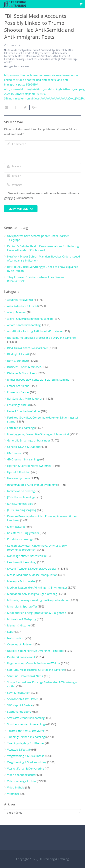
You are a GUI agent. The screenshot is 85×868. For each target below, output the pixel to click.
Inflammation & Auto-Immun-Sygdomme (32, 485)
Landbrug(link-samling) (22, 562)
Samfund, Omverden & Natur (25, 676)
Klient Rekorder (17, 527)
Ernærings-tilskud (18, 405)
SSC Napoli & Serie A (20, 705)
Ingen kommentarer (18, 66)
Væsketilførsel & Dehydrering (26, 769)
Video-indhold (16, 787)
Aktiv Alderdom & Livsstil (22, 306)
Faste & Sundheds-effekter (24, 411)
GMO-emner (15, 453)
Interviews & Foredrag (21, 491)
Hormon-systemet (19, 478)
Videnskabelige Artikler (22, 781)
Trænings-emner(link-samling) (26, 737)
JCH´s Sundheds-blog (20, 504)
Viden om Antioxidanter (22, 775)
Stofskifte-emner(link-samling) (26, 718)
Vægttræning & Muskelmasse (26, 756)
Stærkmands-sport (19, 712)
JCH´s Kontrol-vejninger (22, 497)
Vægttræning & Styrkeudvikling (27, 762)
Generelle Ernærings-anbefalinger (29, 440)
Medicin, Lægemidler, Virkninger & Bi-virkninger (37, 588)
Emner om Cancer (18, 392)
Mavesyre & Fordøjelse (21, 581)
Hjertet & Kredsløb (19, 472)
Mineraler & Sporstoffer (22, 607)
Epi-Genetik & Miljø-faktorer (25, 399)
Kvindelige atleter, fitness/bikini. (27, 556)
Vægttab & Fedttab (19, 750)
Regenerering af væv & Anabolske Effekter (34, 663)
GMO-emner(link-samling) (23, 459)
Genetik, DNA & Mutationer (24, 447)
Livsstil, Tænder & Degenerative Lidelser (37, 53)
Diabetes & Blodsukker (21, 373)
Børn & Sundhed (42, 50)
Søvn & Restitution (19, 693)
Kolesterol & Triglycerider (23, 533)
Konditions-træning (19, 539)
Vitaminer (13, 794)
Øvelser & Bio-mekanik (21, 657)
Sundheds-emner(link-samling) (43, 59)
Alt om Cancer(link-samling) (24, 325)
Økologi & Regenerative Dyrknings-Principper (36, 651)
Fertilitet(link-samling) (21, 428)
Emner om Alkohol (19, 386)
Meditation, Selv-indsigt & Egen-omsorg (32, 594)
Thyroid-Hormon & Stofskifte (25, 731)
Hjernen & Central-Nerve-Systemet (29, 466)
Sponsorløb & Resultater (23, 699)
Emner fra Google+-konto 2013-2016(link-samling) (39, 380)
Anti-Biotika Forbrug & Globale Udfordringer (35, 331)
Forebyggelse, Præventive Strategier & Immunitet (38, 434)
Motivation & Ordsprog (22, 619)
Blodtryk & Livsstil (18, 354)
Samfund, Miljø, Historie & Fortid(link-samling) (36, 670)
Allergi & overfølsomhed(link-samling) (31, 319)
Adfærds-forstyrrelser (19, 50)
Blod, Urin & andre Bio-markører (28, 348)
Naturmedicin (16, 638)
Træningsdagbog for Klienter (26, 743)
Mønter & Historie (18, 625)
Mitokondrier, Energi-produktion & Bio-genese (37, 613)
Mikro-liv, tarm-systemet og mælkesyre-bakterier (38, 600)
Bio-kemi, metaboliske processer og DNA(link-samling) (41, 338)
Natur (11, 632)
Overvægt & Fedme (19, 644)
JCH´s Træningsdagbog (22, 510)
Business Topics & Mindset (24, 367)
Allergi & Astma (17, 312)
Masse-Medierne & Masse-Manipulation (36, 54)
